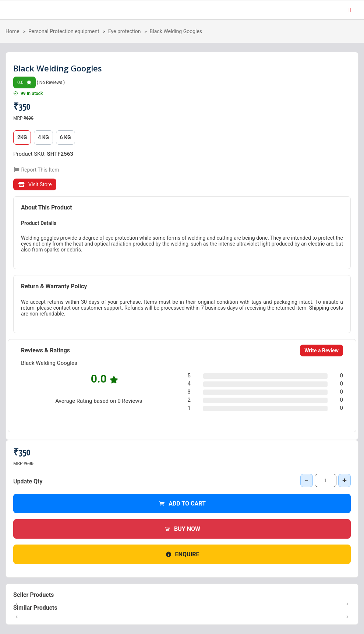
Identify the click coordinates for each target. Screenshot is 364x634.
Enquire (182, 554)
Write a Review (321, 351)
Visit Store (35, 184)
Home (13, 31)
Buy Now (182, 529)
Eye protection (125, 31)
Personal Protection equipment (64, 31)
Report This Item (36, 170)
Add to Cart (182, 503)
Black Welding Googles (176, 31)
